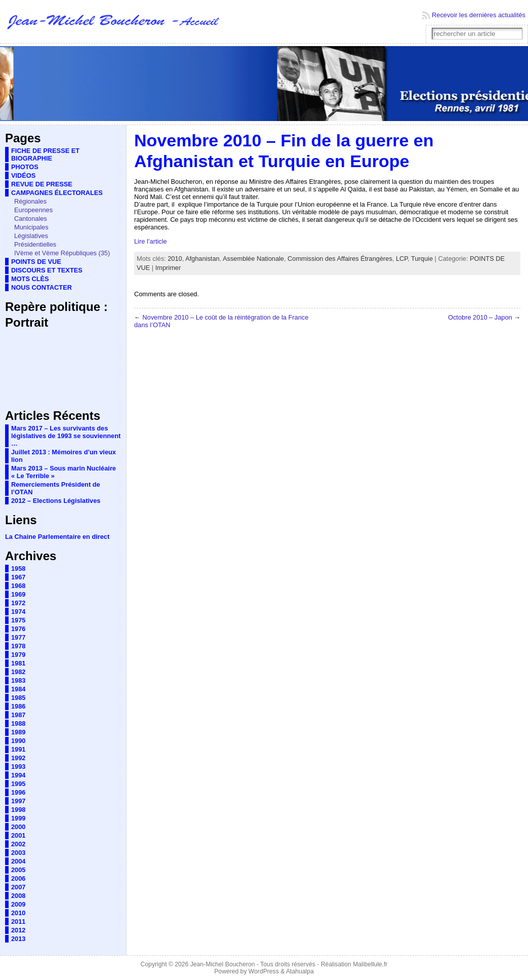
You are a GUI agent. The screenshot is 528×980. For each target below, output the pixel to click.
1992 (18, 758)
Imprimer (168, 268)
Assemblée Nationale (253, 259)
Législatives (31, 236)
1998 (18, 810)
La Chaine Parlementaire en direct (57, 537)
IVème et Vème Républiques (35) (62, 253)
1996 (18, 792)
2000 (18, 827)
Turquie (422, 259)
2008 (18, 896)
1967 (18, 577)
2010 (18, 913)
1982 (18, 672)
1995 (18, 784)
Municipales (31, 227)
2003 (18, 853)
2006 (18, 878)
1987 (18, 715)
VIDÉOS (23, 175)
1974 (18, 612)
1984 (18, 689)
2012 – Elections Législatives (56, 501)
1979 (18, 655)
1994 (18, 775)
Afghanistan (202, 259)
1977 (18, 637)
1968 (18, 586)
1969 (18, 594)
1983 (18, 680)
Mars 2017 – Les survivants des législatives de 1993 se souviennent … (66, 436)
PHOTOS (25, 167)
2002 (18, 844)
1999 (18, 818)
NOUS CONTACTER (42, 287)
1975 (18, 620)
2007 (18, 887)
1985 (18, 698)
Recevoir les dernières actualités (479, 15)
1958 (18, 569)
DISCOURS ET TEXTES (47, 270)
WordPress (264, 971)
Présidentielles (35, 244)
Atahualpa (300, 971)
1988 (18, 723)
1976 (18, 629)
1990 (18, 741)
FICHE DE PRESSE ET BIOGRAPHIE (45, 154)
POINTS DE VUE (36, 262)
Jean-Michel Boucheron (223, 964)
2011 (18, 922)
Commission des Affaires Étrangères (340, 259)
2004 (18, 861)
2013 (18, 939)
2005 (18, 870)
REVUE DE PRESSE (42, 184)
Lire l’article (151, 241)
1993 (18, 767)
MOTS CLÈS (30, 279)
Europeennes (33, 210)
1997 (18, 801)
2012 (18, 930)
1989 (18, 732)
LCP (402, 259)
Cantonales (31, 219)
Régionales (30, 201)
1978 (18, 646)
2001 (18, 835)
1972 (18, 603)
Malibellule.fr (370, 964)
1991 (18, 749)
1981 (18, 663)
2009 (18, 904)
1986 (18, 706)
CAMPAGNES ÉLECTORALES (57, 193)
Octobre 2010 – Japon (480, 317)
